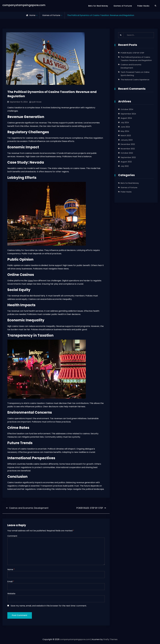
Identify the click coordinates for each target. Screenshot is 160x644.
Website (11, 594)
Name (11, 570)
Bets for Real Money (98, 6)
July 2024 (125, 122)
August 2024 (126, 118)
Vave (31, 281)
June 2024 (125, 127)
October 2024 (127, 109)
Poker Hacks (143, 6)
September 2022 (128, 157)
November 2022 (128, 149)
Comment (12, 536)
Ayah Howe (36, 102)
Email (11, 582)
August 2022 (126, 162)
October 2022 (127, 153)
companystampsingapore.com (24, 5)
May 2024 (125, 131)
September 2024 (128, 114)
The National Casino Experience (135, 80)
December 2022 (128, 144)
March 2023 (126, 135)
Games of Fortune (123, 6)
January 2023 (127, 140)
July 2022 (125, 166)
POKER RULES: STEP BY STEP (132, 53)
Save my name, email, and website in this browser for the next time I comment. (49, 606)
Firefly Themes (110, 640)
